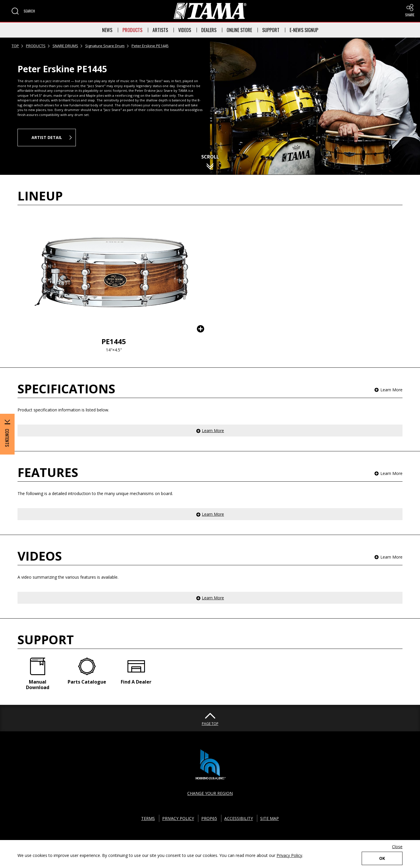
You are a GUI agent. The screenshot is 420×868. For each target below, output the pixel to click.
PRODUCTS (132, 30)
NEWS (107, 30)
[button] (23, 11)
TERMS (148, 818)
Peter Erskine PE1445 (150, 46)
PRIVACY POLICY (178, 818)
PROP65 (209, 818)
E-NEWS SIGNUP (304, 30)
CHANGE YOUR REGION (210, 793)
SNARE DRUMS (65, 46)
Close (397, 847)
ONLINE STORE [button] (239, 30)
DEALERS (209, 30)
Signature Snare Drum (105, 46)
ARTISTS (160, 30)
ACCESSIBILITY (239, 818)
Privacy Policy (289, 855)
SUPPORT (271, 30)
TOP (15, 46)
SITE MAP (269, 818)
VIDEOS (185, 30)
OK (382, 858)
